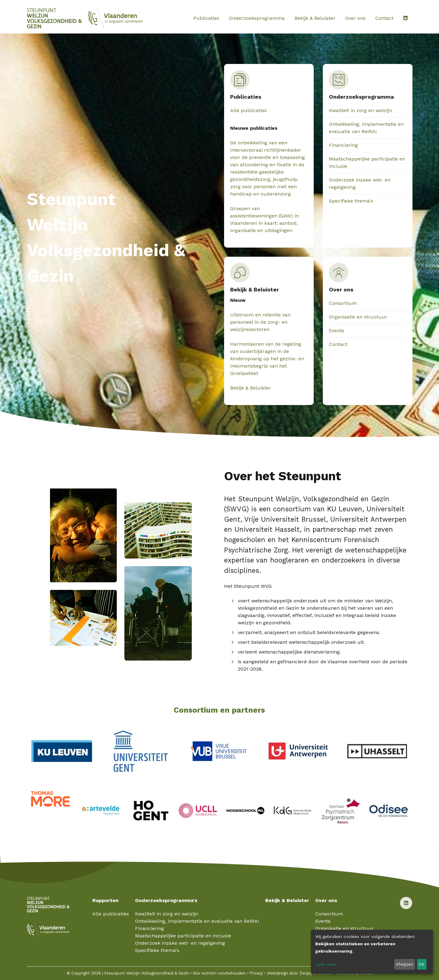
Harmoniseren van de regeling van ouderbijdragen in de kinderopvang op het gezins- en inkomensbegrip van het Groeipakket (267, 359)
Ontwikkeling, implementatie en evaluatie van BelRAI (197, 921)
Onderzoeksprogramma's (166, 900)
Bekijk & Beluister (315, 18)
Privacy (256, 973)
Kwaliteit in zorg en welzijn (360, 110)
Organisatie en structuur (358, 317)
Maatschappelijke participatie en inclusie (183, 936)
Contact (384, 18)
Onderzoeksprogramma (257, 18)
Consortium (343, 303)
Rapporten (105, 900)
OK (422, 964)
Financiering (343, 145)
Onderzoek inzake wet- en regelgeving (180, 943)
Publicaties (206, 18)
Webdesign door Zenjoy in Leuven (300, 973)
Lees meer (326, 964)
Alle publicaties (248, 110)
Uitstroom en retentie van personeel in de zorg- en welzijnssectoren (260, 322)
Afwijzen (404, 964)
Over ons (355, 18)
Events (337, 331)
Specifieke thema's (351, 201)
